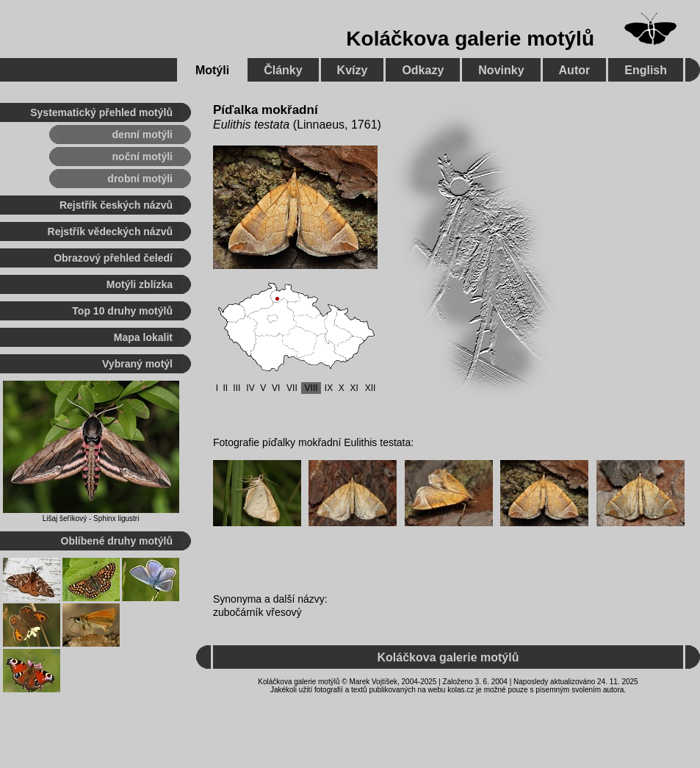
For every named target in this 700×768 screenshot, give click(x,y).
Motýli (212, 70)
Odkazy (423, 70)
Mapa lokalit (143, 337)
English (646, 70)
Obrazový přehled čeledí (113, 258)
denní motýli (142, 134)
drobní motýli (140, 179)
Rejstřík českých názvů (116, 205)
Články (283, 70)
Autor (575, 70)
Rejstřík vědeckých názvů (110, 232)
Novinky (501, 70)
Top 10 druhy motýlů (122, 311)
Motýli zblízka (140, 284)
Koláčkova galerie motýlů (470, 39)
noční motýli (142, 157)
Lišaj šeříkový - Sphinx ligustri (91, 518)
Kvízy (353, 70)
